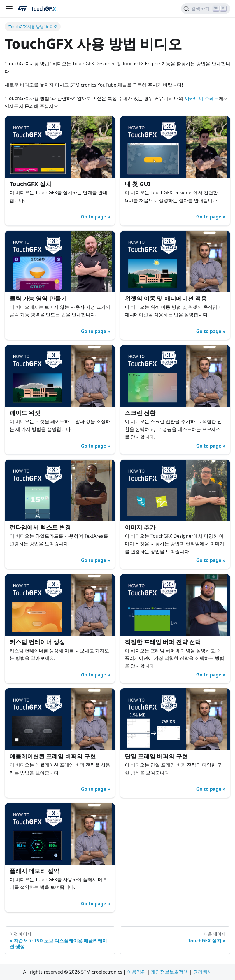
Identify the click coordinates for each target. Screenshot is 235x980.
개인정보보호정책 (169, 972)
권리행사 (203, 972)
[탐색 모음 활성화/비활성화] (9, 9)
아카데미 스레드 (202, 98)
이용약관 (136, 972)
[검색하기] (206, 9)
